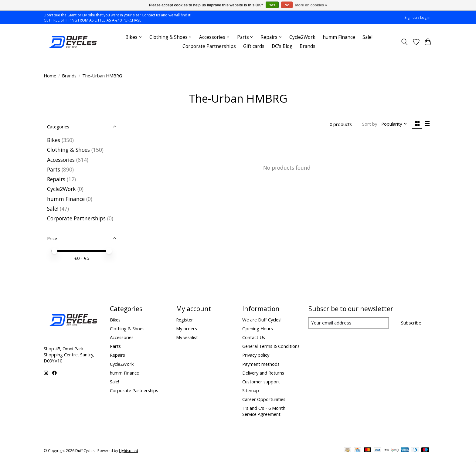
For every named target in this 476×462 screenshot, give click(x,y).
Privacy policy (256, 355)
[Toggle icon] (405, 42)
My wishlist (187, 337)
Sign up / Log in (417, 17)
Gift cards (254, 46)
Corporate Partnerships (209, 46)
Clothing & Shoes (68, 150)
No (287, 5)
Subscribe (411, 323)
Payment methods (261, 364)
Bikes (54, 140)
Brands (308, 46)
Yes (272, 5)
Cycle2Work (302, 37)
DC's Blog (282, 46)
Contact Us (254, 337)
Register (185, 320)
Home (50, 76)
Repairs (56, 179)
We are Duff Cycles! (262, 320)
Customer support (261, 382)
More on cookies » (311, 5)
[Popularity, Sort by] (394, 124)
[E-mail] (349, 323)
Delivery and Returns (263, 373)
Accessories (61, 160)
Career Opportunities (264, 399)
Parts (54, 169)
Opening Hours (258, 328)
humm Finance (339, 37)
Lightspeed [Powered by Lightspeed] (129, 451)
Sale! (367, 37)
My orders (187, 328)
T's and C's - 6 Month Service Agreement (264, 411)
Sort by (369, 124)
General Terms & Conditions (271, 346)
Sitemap (251, 390)
